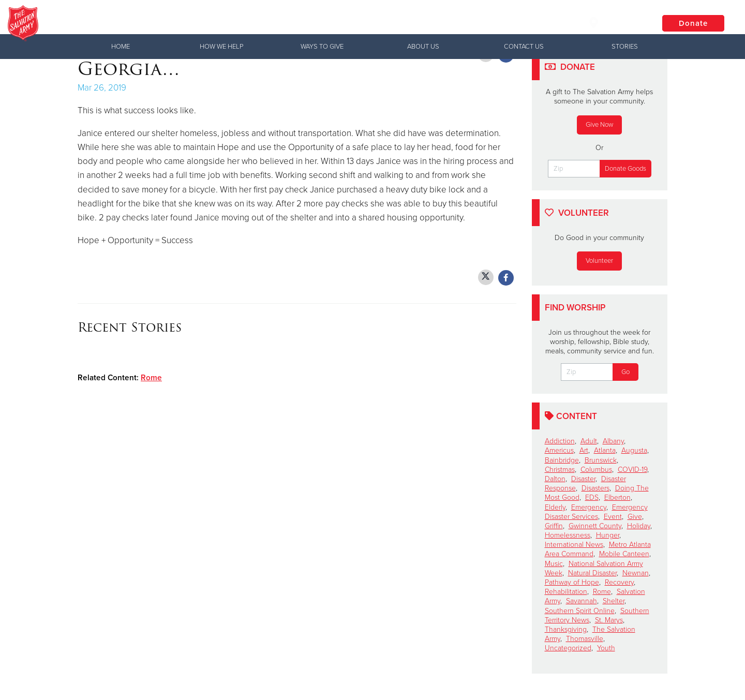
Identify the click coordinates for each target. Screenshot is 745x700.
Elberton (617, 497)
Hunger (608, 535)
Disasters (595, 488)
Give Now (599, 125)
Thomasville (585, 639)
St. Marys (609, 620)
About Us (423, 47)
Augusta (634, 450)
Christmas (560, 470)
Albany (613, 441)
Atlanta (605, 450)
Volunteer (599, 261)
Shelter (614, 601)
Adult (589, 441)
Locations (615, 23)
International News (574, 545)
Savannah (582, 601)
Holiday (639, 526)
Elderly (555, 507)
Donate (693, 23)
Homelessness (568, 535)
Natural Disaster (592, 573)
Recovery (619, 582)
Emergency (589, 507)
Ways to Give (322, 47)
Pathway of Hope (572, 582)
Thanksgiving (566, 629)
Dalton (555, 479)
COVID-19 (632, 470)
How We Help (221, 47)
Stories (625, 47)
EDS (592, 497)
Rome (151, 378)
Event (613, 517)
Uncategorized (568, 648)
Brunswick (601, 460)
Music (554, 564)
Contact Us (524, 47)
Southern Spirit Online (580, 611)
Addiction (560, 441)
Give (635, 517)
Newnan (636, 573)
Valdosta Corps (155, 23)
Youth (606, 648)
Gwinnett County (595, 526)
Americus (559, 450)
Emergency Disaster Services (596, 512)
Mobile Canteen (624, 554)
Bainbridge (562, 460)
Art (584, 450)
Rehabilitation (566, 592)
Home (121, 47)
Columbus (596, 470)
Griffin (554, 526)
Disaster (583, 479)
